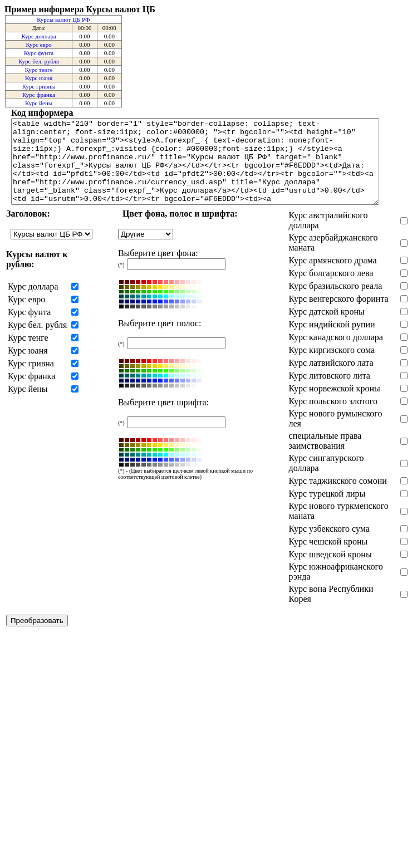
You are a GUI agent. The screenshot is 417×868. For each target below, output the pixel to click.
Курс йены (39, 103)
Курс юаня (39, 78)
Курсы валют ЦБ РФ (63, 19)
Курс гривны (39, 86)
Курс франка (39, 95)
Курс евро (39, 45)
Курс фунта (39, 53)
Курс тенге (39, 70)
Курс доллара (38, 36)
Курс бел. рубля (39, 61)
